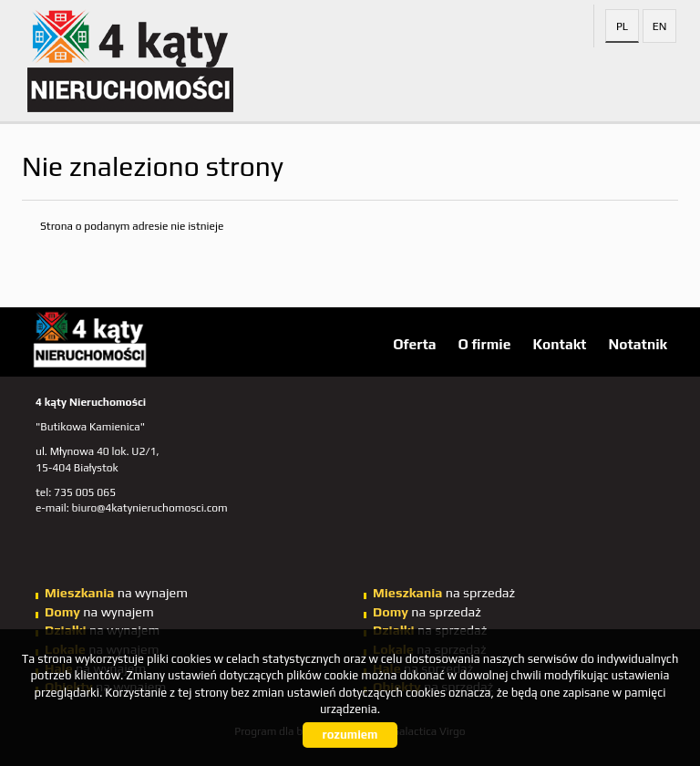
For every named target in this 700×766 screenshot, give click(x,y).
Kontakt (559, 344)
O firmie (485, 344)
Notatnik (638, 344)
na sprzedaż (444, 593)
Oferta (414, 344)
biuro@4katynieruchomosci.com (150, 508)
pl (622, 26)
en (660, 26)
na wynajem (116, 593)
